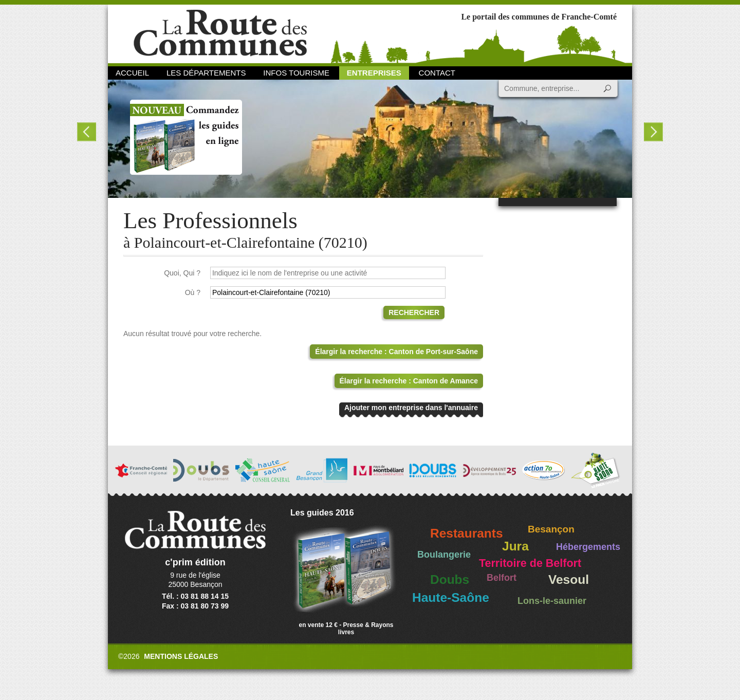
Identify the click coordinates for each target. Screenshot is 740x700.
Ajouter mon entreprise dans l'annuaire (411, 408)
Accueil (132, 73)
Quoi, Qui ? (182, 273)
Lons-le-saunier (552, 601)
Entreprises (374, 73)
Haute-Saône (451, 597)
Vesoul (569, 579)
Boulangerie (444, 555)
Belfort (502, 578)
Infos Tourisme (296, 73)
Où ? (193, 292)
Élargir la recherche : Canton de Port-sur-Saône (396, 352)
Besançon (551, 529)
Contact (437, 73)
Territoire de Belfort (530, 563)
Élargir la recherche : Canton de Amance (409, 381)
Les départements (206, 73)
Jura (515, 546)
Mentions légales (181, 656)
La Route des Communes (220, 33)
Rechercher (414, 312)
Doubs (450, 579)
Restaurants (467, 533)
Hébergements (588, 547)
